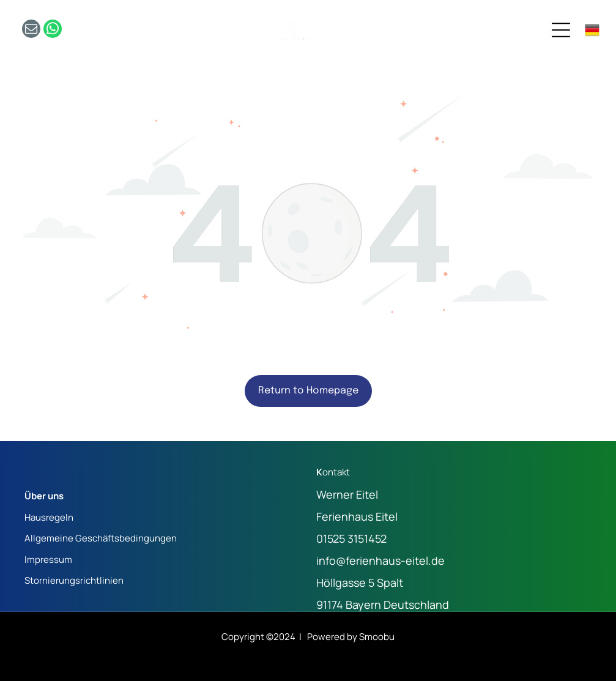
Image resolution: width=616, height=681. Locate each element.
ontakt (336, 472)
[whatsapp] (53, 30)
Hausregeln (49, 517)
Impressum (48, 560)
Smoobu (377, 637)
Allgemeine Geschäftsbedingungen (101, 538)
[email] (31, 30)
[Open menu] (561, 30)
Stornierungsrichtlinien (74, 580)
